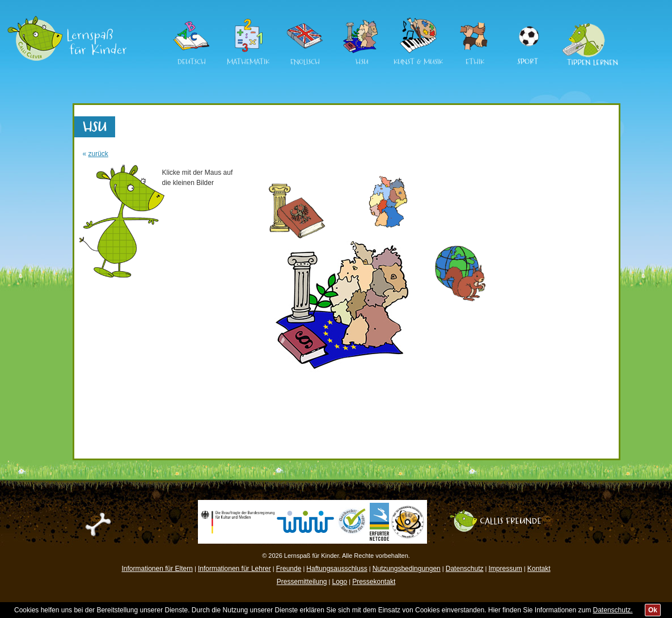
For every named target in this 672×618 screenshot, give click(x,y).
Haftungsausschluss (337, 569)
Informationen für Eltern (157, 569)
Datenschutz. (613, 610)
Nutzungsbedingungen (407, 569)
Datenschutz (465, 569)
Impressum (505, 569)
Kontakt (539, 569)
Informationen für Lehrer (234, 569)
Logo (339, 582)
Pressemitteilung (302, 582)
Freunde (289, 569)
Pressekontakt (374, 582)
